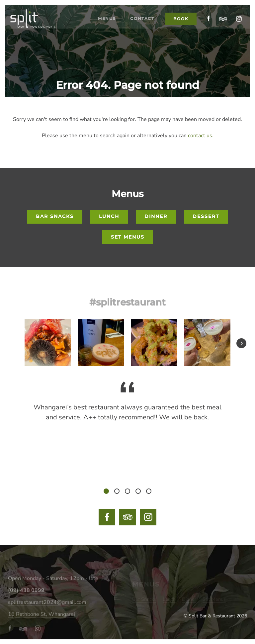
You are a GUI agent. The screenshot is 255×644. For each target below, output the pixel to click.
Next (242, 346)
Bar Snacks (46, 217)
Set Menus (128, 238)
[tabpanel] (127, 409)
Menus (101, 49)
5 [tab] (149, 493)
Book (180, 49)
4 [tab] (138, 493)
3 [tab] (127, 493)
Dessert (215, 217)
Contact (139, 49)
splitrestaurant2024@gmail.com (47, 610)
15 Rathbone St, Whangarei (42, 622)
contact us (200, 136)
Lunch (107, 217)
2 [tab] (117, 493)
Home (67, 49)
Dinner (159, 217)
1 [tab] (106, 493)
